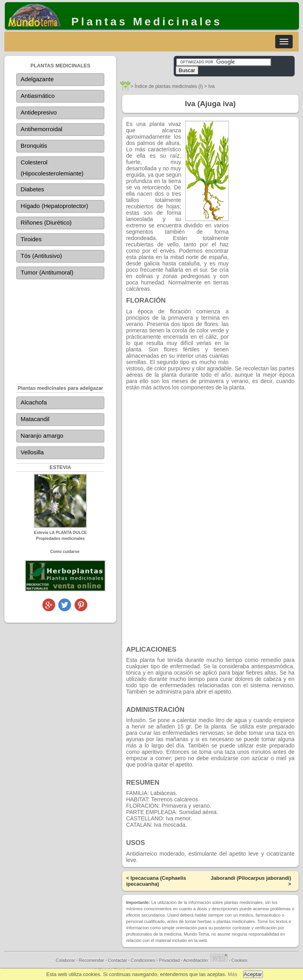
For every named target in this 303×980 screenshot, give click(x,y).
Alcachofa (34, 402)
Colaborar (65, 960)
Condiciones (143, 960)
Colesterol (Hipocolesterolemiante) (52, 168)
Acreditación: (205, 960)
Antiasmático (38, 96)
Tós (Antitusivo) (41, 256)
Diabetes (32, 189)
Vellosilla (32, 452)
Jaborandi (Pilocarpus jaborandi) (251, 878)
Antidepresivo (39, 112)
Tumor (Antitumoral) (47, 272)
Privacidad (169, 960)
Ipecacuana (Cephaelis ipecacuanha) (156, 881)
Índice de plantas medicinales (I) (169, 86)
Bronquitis (34, 146)
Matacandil (35, 419)
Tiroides (31, 239)
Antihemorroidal (41, 129)
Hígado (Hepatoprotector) (54, 206)
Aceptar (253, 974)
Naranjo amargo (42, 436)
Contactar (118, 960)
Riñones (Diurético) (46, 222)
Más (232, 974)
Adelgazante (37, 79)
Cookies (239, 960)
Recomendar (92, 960)
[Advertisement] (60, 326)
